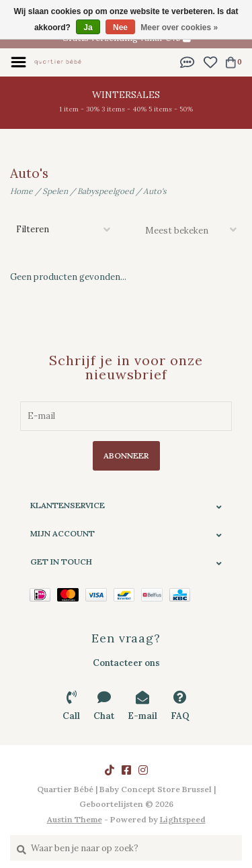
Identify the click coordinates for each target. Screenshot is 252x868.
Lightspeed (183, 819)
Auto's (155, 191)
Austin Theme (75, 819)
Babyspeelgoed (106, 191)
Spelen (55, 191)
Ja (88, 28)
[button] (187, 61)
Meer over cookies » (179, 28)
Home (22, 191)
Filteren (33, 229)
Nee (120, 28)
